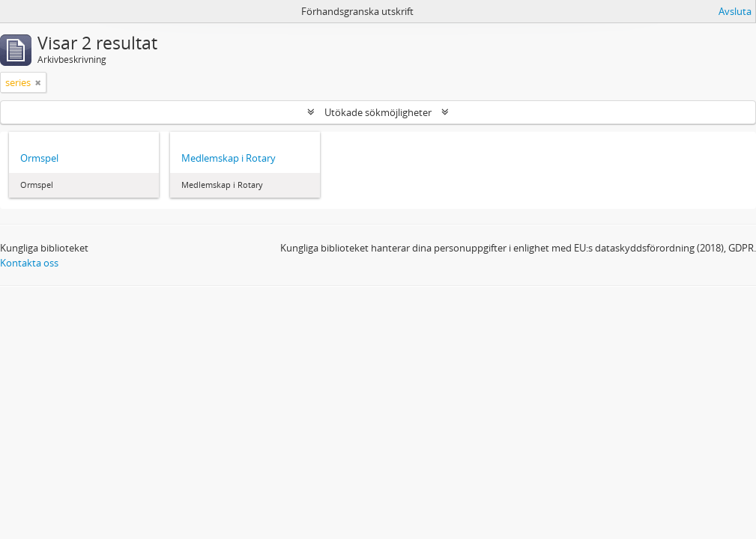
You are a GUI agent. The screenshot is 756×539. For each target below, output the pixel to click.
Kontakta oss (29, 263)
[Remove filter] (38, 82)
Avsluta (735, 11)
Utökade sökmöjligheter (378, 112)
